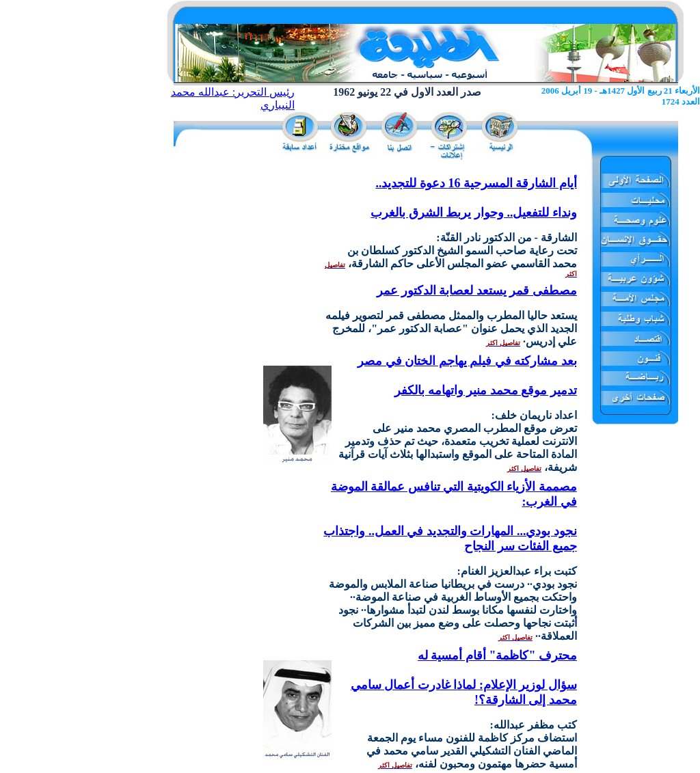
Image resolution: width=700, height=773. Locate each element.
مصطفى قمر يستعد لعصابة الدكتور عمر (477, 290)
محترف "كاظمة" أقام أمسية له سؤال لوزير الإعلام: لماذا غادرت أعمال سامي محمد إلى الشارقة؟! (464, 678)
